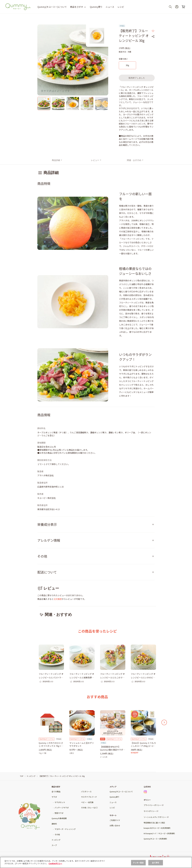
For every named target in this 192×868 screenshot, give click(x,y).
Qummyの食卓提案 (59, 818)
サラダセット (60, 802)
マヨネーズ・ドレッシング (65, 829)
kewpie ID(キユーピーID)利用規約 (157, 828)
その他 (57, 834)
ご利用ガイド (115, 820)
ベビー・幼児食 (87, 802)
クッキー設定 (138, 863)
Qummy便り (96, 7)
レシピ (121, 7)
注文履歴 (58, 599)
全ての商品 (56, 792)
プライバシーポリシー (152, 805)
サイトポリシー (150, 811)
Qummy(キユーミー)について (52, 7)
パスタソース (86, 792)
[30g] (127, 65)
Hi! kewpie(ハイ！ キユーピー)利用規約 (159, 833)
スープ (54, 845)
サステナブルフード (89, 797)
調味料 (54, 824)
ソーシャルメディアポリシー (155, 817)
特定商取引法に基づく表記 (154, 823)
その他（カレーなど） (90, 808)
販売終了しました (137, 78)
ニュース (110, 7)
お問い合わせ (115, 826)
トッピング (56, 840)
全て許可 (156, 863)
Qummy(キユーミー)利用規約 (155, 839)
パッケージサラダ (62, 808)
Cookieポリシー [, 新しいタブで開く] (55, 863)
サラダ (54, 797)
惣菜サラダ (59, 813)
